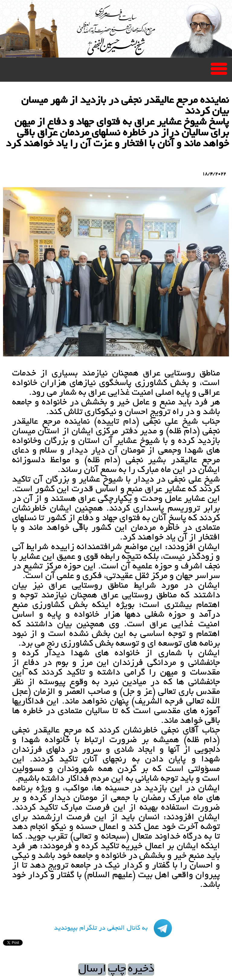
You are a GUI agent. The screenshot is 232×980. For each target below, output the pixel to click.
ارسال (92, 969)
